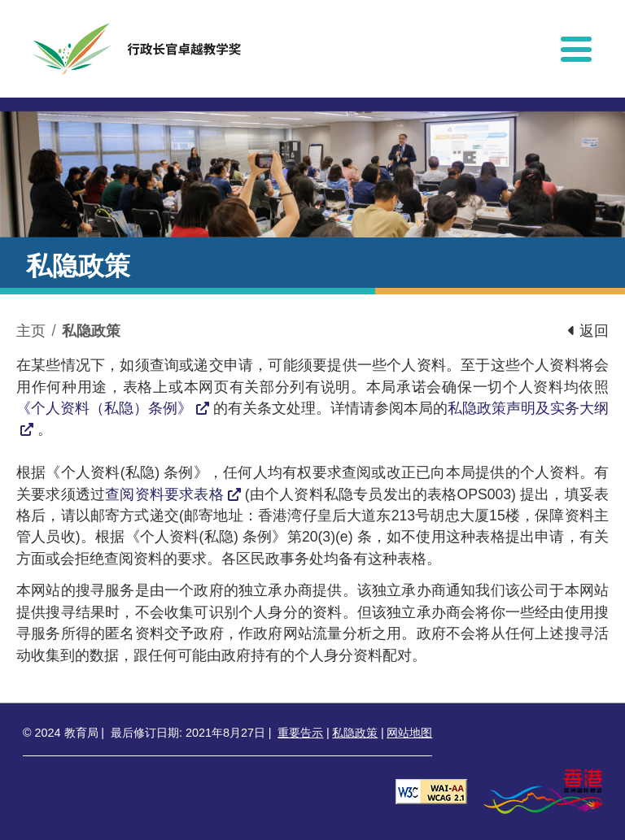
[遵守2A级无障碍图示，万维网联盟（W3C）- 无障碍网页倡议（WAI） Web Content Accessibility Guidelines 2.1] (431, 791)
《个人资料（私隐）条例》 (104, 408)
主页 (31, 331)
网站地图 (409, 733)
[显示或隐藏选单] (576, 49)
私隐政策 (91, 331)
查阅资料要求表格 (164, 494)
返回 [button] (588, 331)
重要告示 (300, 733)
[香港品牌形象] (543, 791)
